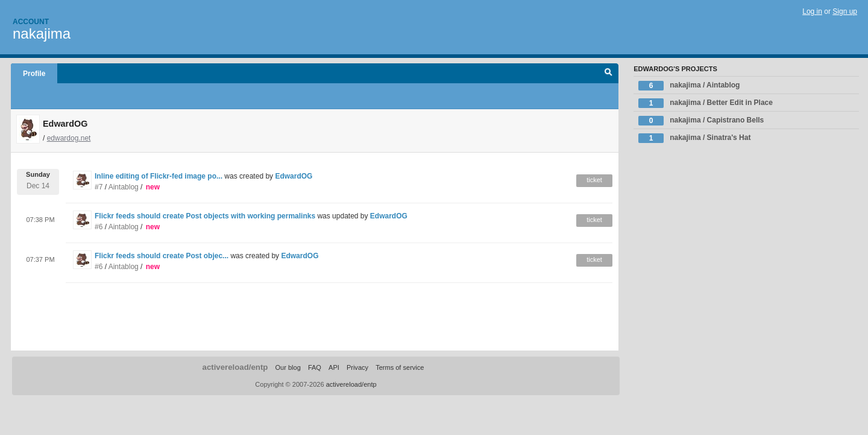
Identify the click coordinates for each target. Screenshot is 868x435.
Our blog (288, 367)
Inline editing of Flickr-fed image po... (159, 176)
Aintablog (124, 187)
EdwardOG (294, 176)
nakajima (42, 33)
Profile (34, 74)
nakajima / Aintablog (689, 86)
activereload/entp (235, 367)
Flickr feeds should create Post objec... (162, 256)
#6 (99, 227)
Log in (812, 11)
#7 (99, 187)
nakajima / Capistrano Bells (701, 121)
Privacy (357, 367)
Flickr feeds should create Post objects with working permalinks (205, 216)
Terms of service (400, 367)
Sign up (845, 11)
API (334, 367)
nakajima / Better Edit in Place (706, 103)
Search (609, 74)
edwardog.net (69, 138)
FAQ (315, 367)
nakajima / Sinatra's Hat (694, 138)
